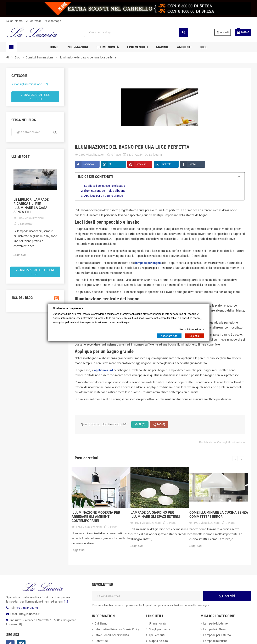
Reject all (195, 336)
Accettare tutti (169, 336)
